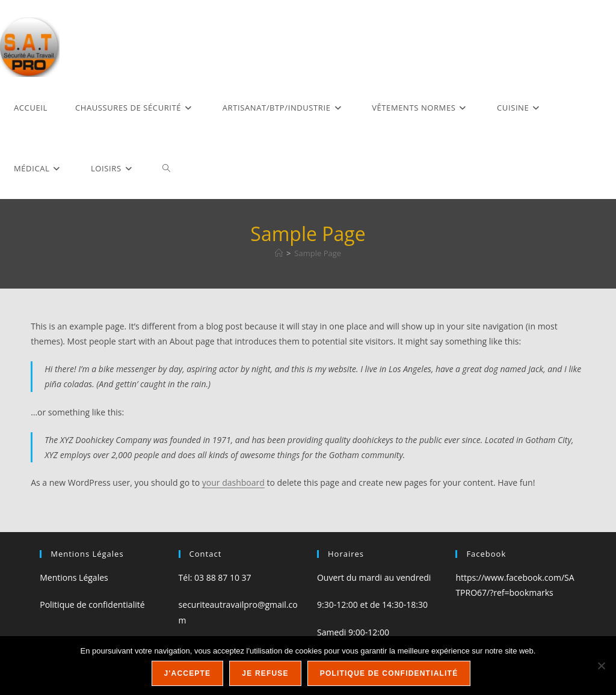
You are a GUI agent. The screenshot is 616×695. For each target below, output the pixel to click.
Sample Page (318, 253)
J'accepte (188, 673)
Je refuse (265, 673)
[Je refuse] (601, 666)
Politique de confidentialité (92, 605)
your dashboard (233, 482)
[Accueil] (279, 253)
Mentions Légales (74, 577)
